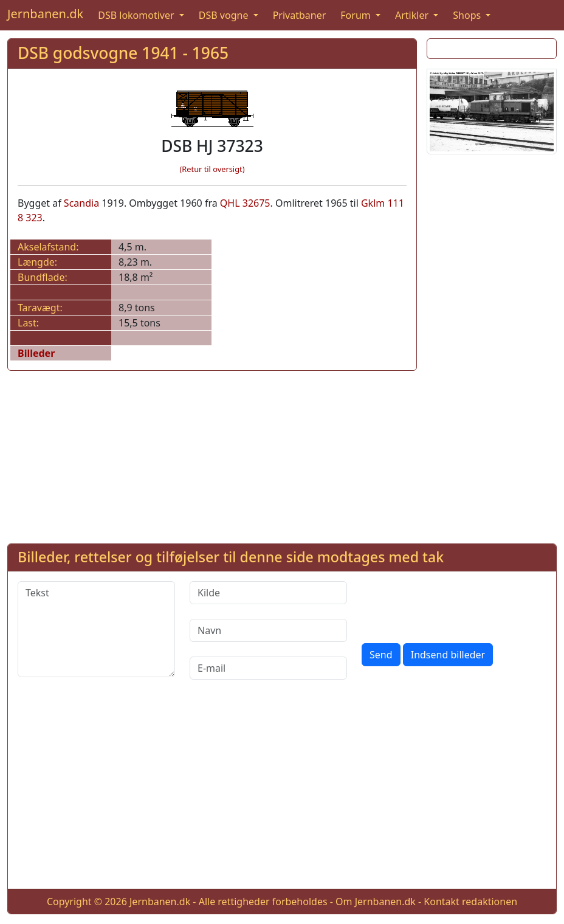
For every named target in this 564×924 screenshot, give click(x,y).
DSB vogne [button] (225, 15)
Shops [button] (468, 15)
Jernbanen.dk (45, 14)
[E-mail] (268, 668)
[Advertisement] (492, 346)
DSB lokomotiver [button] (137, 15)
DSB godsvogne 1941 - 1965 (123, 53)
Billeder (36, 353)
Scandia (81, 203)
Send (381, 655)
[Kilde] (268, 593)
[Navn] (268, 630)
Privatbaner (300, 15)
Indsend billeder (448, 655)
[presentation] (454, 605)
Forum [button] (357, 15)
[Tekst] (96, 629)
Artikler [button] (413, 15)
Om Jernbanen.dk (376, 902)
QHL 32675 (245, 203)
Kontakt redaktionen (470, 902)
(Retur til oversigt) (212, 169)
